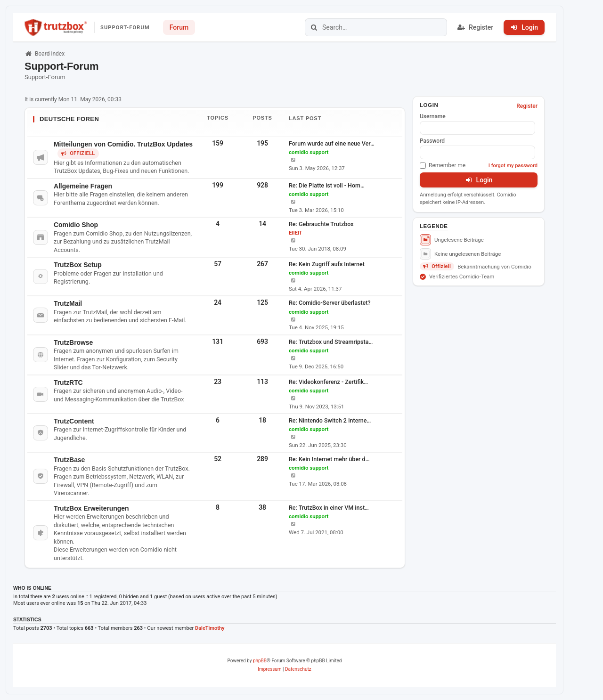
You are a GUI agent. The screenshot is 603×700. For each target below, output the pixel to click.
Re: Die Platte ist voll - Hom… (327, 185)
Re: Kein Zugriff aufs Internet (327, 264)
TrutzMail (68, 303)
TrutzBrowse (73, 342)
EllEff (295, 233)
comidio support (309, 152)
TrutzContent (74, 421)
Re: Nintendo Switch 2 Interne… (330, 420)
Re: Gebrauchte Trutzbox (321, 224)
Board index (45, 54)
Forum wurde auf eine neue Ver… (332, 143)
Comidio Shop (76, 225)
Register (527, 106)
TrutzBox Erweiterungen (91, 508)
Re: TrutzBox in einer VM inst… (329, 508)
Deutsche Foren (69, 119)
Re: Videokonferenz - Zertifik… (328, 382)
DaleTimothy (210, 628)
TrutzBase (69, 460)
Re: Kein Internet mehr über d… (329, 459)
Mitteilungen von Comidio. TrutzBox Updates (123, 144)
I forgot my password (513, 166)
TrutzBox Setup (78, 265)
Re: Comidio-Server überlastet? (330, 303)
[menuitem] (269, 669)
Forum (179, 27)
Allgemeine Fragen (83, 186)
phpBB (260, 661)
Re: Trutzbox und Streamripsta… (331, 342)
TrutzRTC (68, 383)
